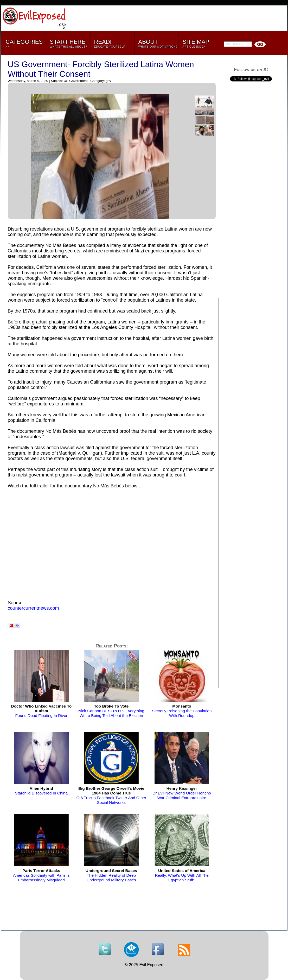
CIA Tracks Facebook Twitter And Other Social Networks (111, 795)
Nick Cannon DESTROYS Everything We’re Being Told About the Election (111, 711)
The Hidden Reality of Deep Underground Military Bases (111, 875)
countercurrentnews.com (33, 608)
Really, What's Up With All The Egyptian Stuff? (182, 875)
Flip (14, 625)
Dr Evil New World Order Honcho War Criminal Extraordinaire (182, 793)
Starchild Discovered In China (41, 791)
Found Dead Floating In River (41, 711)
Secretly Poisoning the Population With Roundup (182, 711)
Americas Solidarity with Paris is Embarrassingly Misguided (41, 875)
